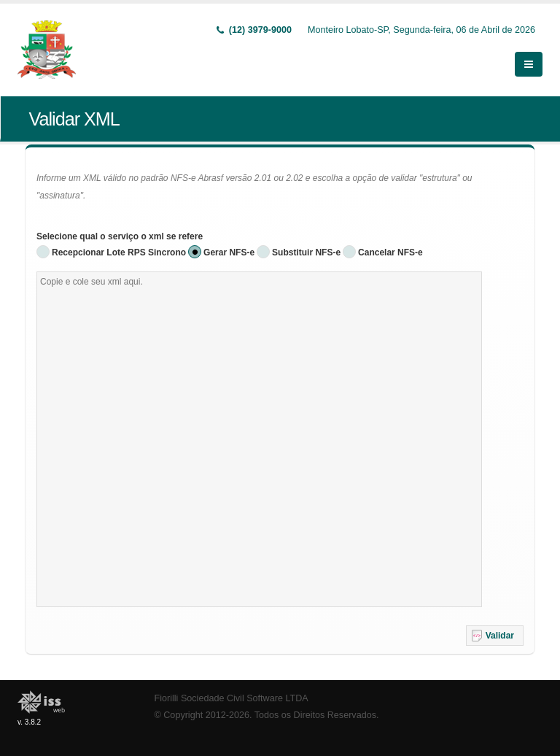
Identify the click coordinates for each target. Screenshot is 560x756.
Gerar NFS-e (229, 252)
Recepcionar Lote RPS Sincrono (119, 252)
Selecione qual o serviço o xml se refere (120, 236)
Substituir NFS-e (306, 252)
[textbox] (259, 439)
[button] (495, 636)
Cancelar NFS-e (390, 252)
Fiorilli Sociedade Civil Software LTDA (232, 698)
